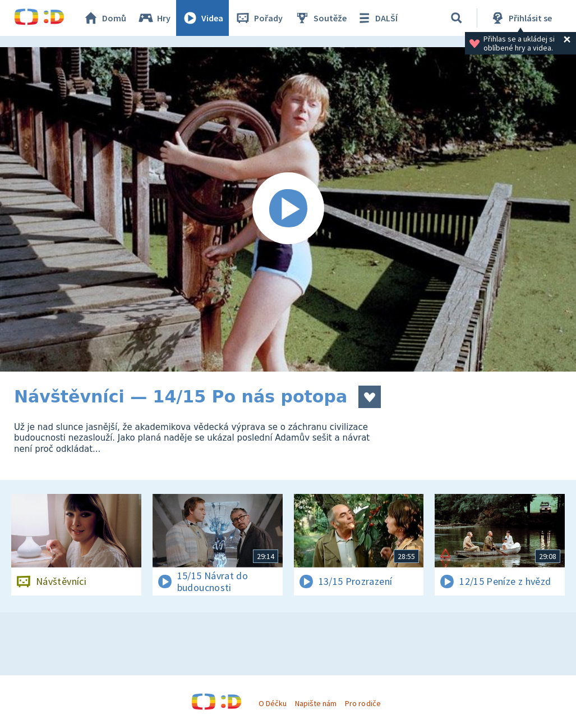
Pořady (259, 18)
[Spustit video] (288, 209)
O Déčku (273, 703)
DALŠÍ (377, 18)
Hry (154, 18)
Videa (202, 18)
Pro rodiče (363, 703)
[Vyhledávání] (457, 18)
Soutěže (320, 18)
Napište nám (316, 703)
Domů (104, 18)
